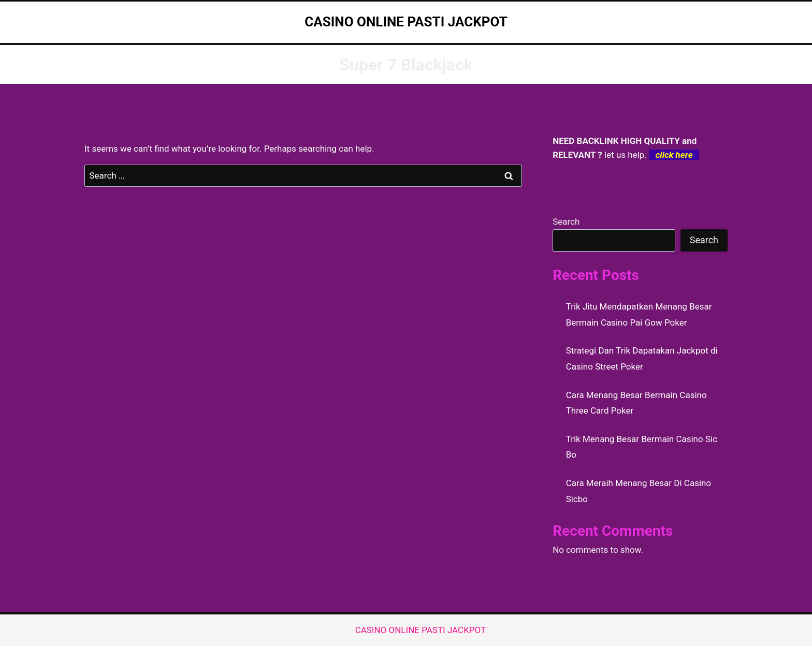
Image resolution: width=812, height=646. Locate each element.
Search (566, 222)
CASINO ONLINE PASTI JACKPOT (422, 630)
